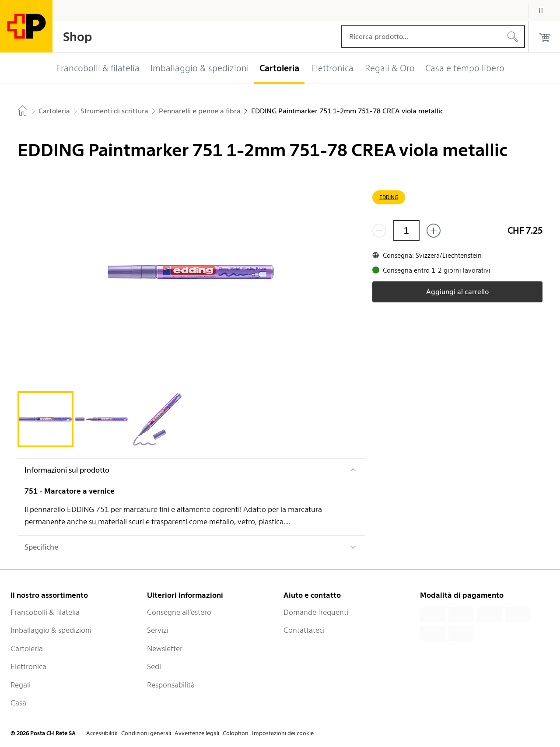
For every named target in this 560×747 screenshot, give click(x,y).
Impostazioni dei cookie (283, 733)
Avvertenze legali (197, 733)
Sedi (154, 666)
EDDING (389, 197)
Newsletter (165, 649)
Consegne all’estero (179, 612)
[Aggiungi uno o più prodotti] (434, 231)
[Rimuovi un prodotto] (379, 231)
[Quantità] (406, 231)
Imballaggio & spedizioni (51, 630)
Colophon (236, 733)
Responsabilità (171, 685)
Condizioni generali (146, 733)
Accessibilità (102, 733)
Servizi (158, 630)
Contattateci (304, 630)
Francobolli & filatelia (45, 612)
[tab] (45, 419)
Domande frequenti (316, 612)
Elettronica (28, 666)
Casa (18, 703)
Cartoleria (27, 649)
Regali (21, 685)
